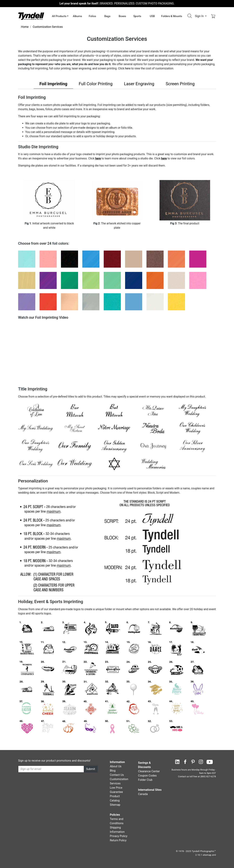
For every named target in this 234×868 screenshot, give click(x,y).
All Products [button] (59, 16)
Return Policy (118, 840)
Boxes (122, 16)
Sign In (200, 16)
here (128, 68)
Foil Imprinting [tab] (53, 84)
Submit (91, 769)
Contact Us (117, 775)
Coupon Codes (147, 776)
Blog (113, 771)
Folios (92, 16)
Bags (107, 16)
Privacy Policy (119, 836)
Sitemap (115, 805)
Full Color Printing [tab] (96, 84)
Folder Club (145, 780)
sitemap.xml (209, 855)
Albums (77, 16)
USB (152, 16)
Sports (137, 16)
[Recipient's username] (51, 769)
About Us (116, 766)
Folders (172, 16)
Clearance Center (149, 771)
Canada (143, 794)
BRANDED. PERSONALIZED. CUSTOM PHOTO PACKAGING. (117, 3)
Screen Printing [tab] (180, 84)
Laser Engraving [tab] (139, 84)
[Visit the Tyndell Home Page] (31, 16)
